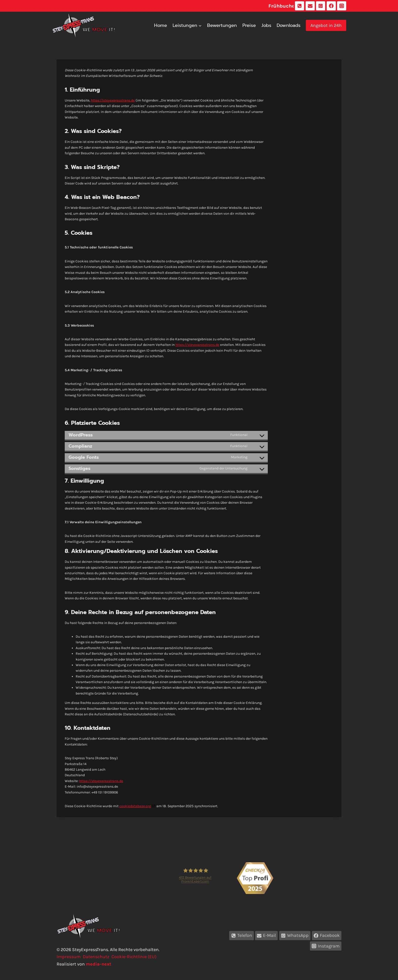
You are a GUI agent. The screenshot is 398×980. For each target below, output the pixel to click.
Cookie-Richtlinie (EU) (134, 957)
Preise (249, 25)
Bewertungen (222, 25)
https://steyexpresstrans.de (113, 100)
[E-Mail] (310, 6)
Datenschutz (96, 957)
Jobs (266, 25)
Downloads (289, 25)
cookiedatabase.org (135, 806)
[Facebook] (331, 6)
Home (161, 25)
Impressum (69, 957)
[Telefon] (300, 6)
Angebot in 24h (326, 25)
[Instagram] (342, 6)
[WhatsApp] (321, 6)
